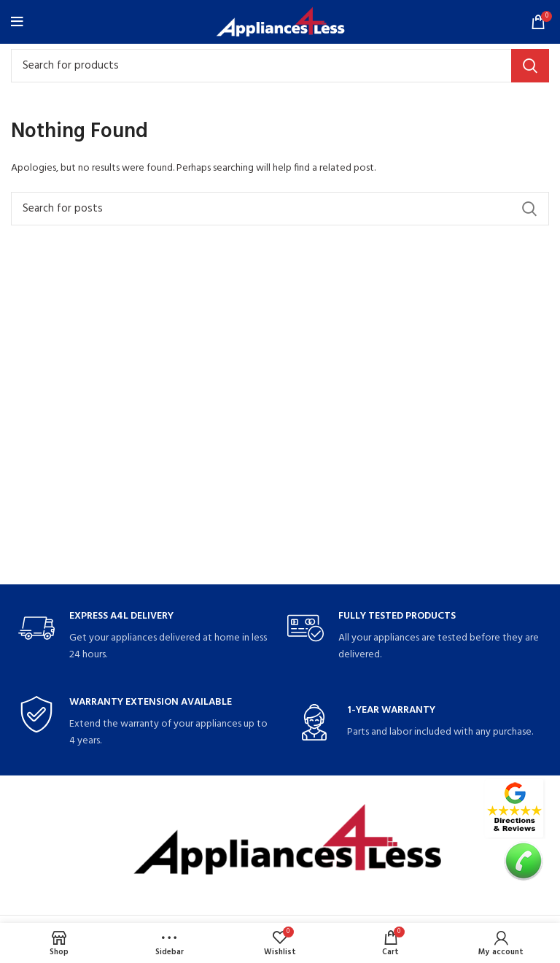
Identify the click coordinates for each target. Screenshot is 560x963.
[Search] (280, 66)
